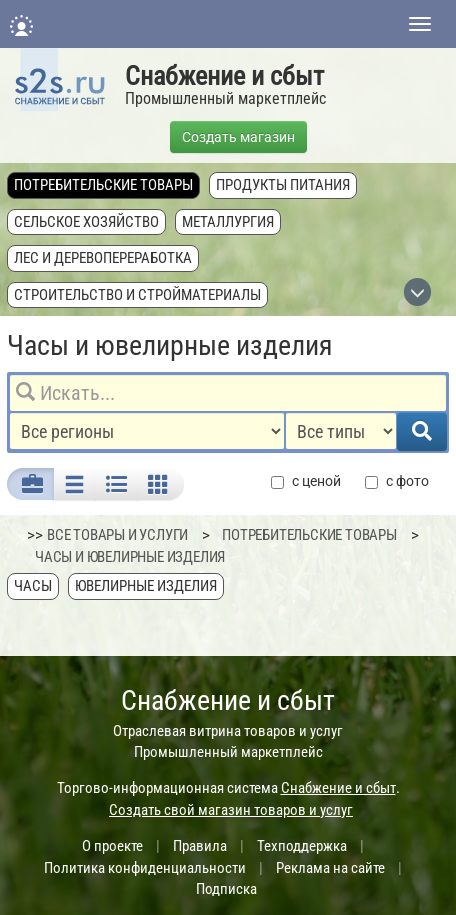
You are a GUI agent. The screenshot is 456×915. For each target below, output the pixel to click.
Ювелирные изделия (146, 586)
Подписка (226, 889)
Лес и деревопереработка (103, 258)
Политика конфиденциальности (145, 868)
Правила (200, 846)
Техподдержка (302, 846)
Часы (33, 586)
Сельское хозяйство (86, 222)
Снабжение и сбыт (224, 76)
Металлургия (228, 222)
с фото (397, 481)
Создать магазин (238, 137)
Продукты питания (283, 185)
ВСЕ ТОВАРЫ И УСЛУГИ (117, 535)
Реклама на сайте (330, 868)
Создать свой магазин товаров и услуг (231, 810)
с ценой (306, 481)
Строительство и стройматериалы (137, 295)
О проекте (112, 846)
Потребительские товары (103, 185)
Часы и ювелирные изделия (130, 557)
